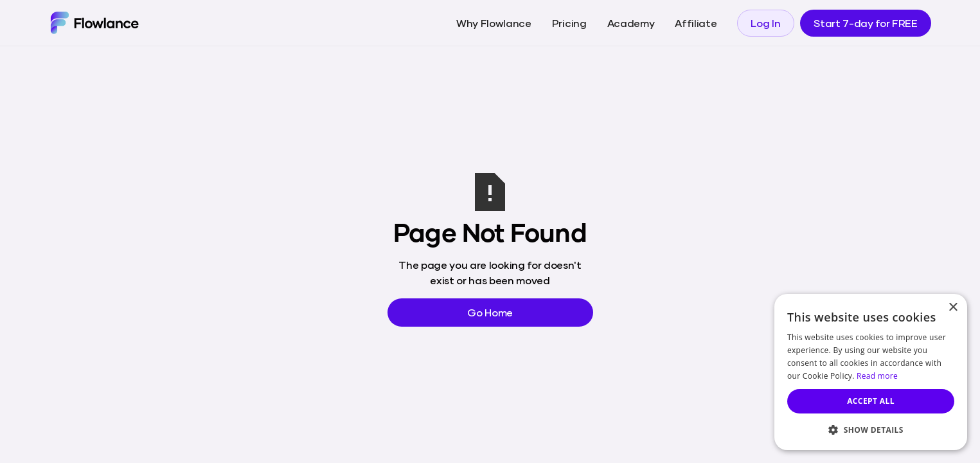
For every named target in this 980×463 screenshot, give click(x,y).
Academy (631, 23)
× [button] (953, 308)
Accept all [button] (871, 401)
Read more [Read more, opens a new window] (877, 376)
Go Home (490, 312)
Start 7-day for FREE (866, 23)
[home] (94, 23)
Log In (765, 23)
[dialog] (871, 372)
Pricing (569, 23)
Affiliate (696, 23)
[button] (871, 430)
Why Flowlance (494, 23)
